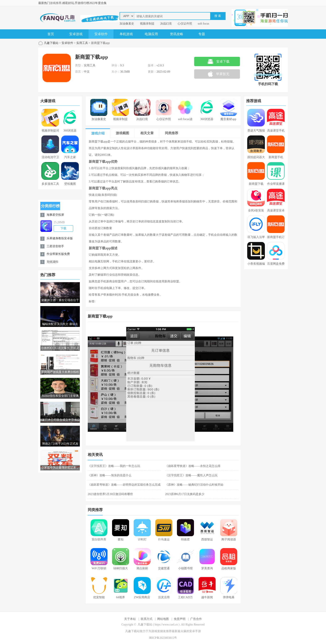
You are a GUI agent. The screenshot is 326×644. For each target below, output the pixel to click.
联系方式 (147, 619)
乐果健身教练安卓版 (60, 238)
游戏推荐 (56, 3)
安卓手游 (195, 631)
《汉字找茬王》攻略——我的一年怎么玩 (114, 466)
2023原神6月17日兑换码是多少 (185, 494)
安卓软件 (101, 34)
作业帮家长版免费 (58, 254)
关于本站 (130, 619)
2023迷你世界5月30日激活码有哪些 (110, 494)
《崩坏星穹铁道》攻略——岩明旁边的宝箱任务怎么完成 (124, 485)
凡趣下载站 (51, 43)
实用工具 (82, 43)
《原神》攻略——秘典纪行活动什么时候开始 (194, 485)
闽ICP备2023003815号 (163, 638)
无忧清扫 (52, 262)
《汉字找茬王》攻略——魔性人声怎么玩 (191, 475)
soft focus (203, 24)
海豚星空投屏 (55, 215)
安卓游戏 (76, 34)
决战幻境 (166, 24)
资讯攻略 (177, 34)
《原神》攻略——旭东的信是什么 (110, 475)
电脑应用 (151, 34)
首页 (51, 34)
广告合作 (196, 619)
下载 (63, 228)
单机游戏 (126, 34)
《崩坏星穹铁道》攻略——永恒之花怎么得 (193, 466)
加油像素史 (127, 24)
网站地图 (163, 619)
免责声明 (180, 619)
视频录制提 (147, 24)
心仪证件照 (185, 24)
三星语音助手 (55, 246)
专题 (202, 34)
